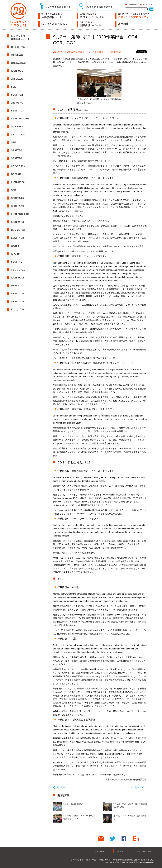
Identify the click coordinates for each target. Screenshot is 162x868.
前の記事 (59, 787)
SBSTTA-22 (17, 150)
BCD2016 (16, 174)
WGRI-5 (15, 246)
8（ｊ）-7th (17, 309)
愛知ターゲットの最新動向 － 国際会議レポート (102, 52)
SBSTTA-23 (17, 111)
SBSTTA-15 (17, 302)
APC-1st (16, 254)
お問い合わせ (100, 851)
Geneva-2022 (18, 63)
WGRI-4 (15, 286)
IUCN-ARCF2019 (20, 119)
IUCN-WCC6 (18, 182)
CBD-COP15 (18, 47)
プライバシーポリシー (144, 851)
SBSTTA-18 (17, 238)
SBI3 (14, 87)
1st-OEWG (17, 127)
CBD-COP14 (18, 135)
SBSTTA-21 (17, 158)
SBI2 (14, 142)
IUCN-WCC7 (18, 71)
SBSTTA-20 (17, 198)
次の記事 (137, 787)
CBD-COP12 (18, 230)
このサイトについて (122, 851)
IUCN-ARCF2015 (20, 214)
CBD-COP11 (18, 270)
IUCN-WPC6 (18, 222)
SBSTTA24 (17, 95)
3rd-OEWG (17, 79)
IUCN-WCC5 (18, 278)
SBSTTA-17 (17, 262)
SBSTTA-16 (17, 294)
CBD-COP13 (18, 166)
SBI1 (14, 190)
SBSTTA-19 (17, 206)
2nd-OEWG (17, 103)
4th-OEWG (17, 55)
